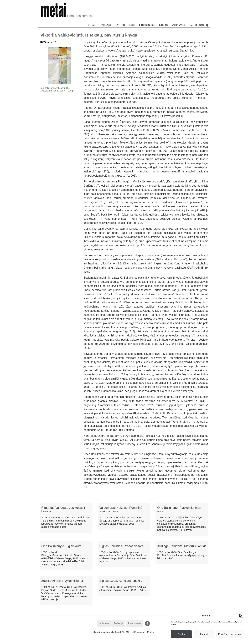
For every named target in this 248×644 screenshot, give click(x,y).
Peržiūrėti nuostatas (229, 634)
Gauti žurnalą (199, 25)
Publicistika (147, 25)
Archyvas (179, 25)
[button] (241, 616)
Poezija (106, 25)
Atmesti (204, 634)
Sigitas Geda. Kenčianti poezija (121, 581)
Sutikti (181, 634)
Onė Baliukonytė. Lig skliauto (61, 546)
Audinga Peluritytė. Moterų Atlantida (182, 546)
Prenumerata (135, 623)
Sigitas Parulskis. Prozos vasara (122, 546)
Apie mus (104, 623)
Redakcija (118, 623)
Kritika (163, 25)
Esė (132, 25)
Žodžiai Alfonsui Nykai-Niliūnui (62, 581)
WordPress (111, 641)
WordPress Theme (126, 641)
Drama (120, 25)
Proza (92, 25)
